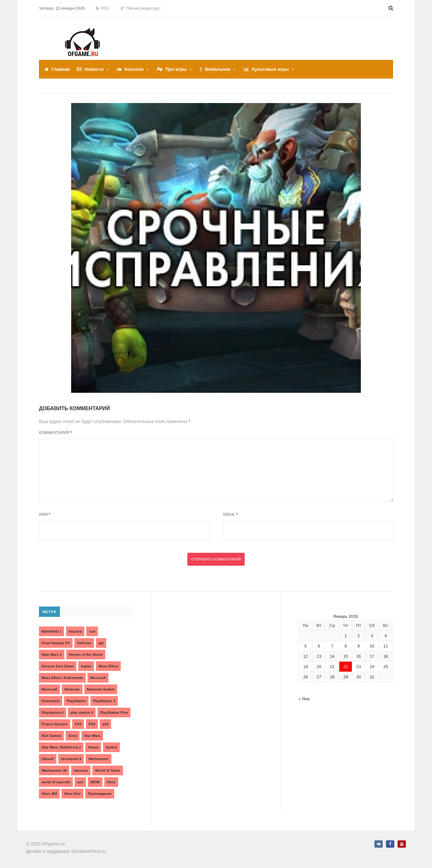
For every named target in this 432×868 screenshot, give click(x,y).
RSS (102, 8)
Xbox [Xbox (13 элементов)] (111, 782)
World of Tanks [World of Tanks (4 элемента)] (108, 770)
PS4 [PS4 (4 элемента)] (92, 724)
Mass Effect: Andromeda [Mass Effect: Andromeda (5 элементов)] (62, 678)
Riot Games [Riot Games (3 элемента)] (51, 736)
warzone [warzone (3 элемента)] (81, 770)
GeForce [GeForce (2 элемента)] (84, 643)
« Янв (304, 699)
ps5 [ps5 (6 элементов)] (105, 724)
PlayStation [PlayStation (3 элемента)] (76, 701)
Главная (61, 69)
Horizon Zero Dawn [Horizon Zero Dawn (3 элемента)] (58, 666)
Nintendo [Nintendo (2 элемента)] (72, 689)
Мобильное (218, 69)
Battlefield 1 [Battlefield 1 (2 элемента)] (52, 631)
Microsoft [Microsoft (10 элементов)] (98, 678)
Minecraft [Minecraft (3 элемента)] (49, 689)
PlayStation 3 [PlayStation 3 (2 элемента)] (104, 701)
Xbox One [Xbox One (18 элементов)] (72, 794)
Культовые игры (270, 69)
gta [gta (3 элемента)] (101, 643)
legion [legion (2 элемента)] (86, 666)
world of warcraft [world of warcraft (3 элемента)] (56, 782)
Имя (45, 514)
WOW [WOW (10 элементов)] (95, 782)
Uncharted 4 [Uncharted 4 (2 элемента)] (71, 759)
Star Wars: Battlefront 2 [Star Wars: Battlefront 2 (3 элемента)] (61, 747)
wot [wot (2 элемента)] (80, 782)
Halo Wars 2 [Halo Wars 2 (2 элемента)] (52, 655)
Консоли (134, 69)
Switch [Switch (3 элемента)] (111, 747)
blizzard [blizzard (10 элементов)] (75, 631)
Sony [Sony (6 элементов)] (73, 736)
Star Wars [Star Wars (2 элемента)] (92, 736)
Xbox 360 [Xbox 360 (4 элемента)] (49, 794)
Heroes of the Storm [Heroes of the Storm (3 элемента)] (86, 655)
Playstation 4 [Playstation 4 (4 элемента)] (52, 712)
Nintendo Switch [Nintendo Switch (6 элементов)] (101, 689)
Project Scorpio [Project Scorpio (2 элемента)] (55, 724)
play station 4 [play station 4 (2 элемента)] (82, 712)
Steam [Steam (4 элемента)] (93, 747)
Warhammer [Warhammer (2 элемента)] (98, 759)
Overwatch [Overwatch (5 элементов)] (51, 701)
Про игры (176, 69)
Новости (94, 69)
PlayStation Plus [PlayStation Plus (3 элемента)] (114, 712)
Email (230, 514)
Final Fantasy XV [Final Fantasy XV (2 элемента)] (56, 643)
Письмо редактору (140, 8)
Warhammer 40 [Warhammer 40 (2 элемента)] (54, 770)
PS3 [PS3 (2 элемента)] (78, 724)
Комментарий (55, 433)
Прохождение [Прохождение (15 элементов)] (100, 794)
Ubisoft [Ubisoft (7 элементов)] (48, 759)
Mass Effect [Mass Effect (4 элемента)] (108, 666)
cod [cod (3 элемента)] (92, 631)
